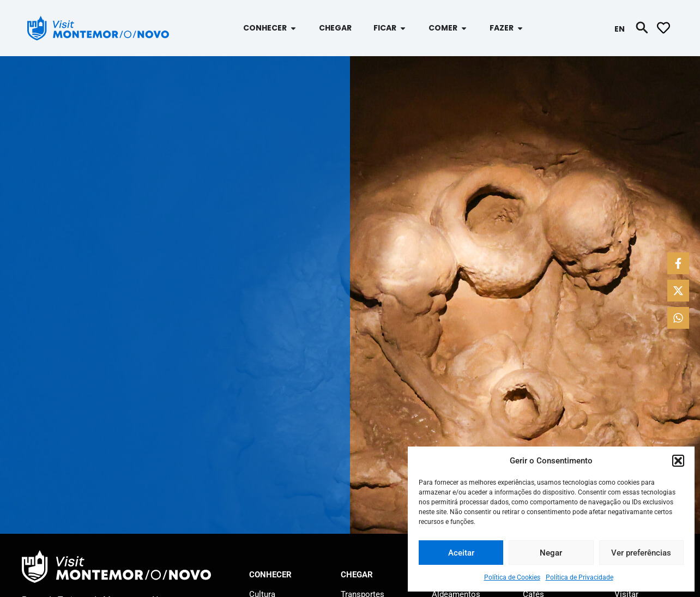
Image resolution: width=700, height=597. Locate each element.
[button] (678, 461)
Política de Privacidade (580, 577)
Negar (551, 553)
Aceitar (461, 553)
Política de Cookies (512, 577)
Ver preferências (641, 553)
